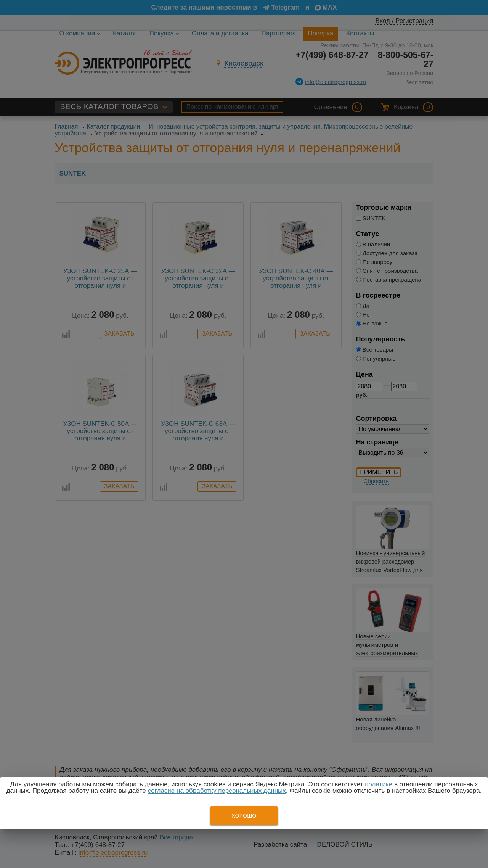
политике (379, 784)
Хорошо (244, 816)
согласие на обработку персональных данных (217, 791)
